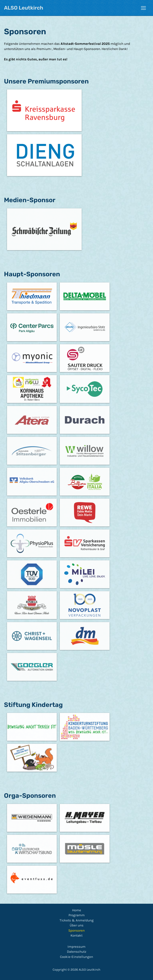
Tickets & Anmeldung (77, 920)
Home (77, 910)
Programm (77, 915)
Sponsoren (76, 930)
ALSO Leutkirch (24, 8)
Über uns (77, 925)
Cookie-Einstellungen (76, 957)
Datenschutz (77, 952)
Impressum (76, 947)
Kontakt (76, 935)
